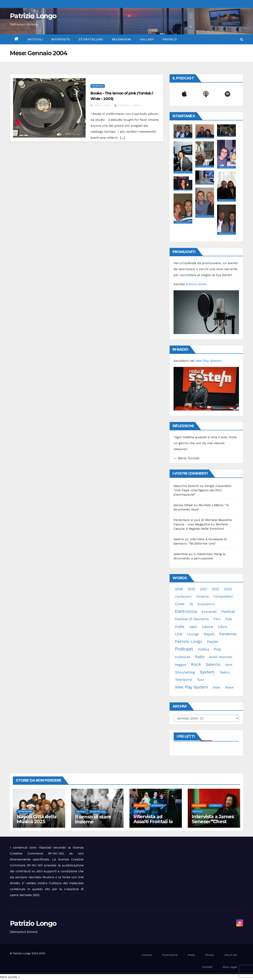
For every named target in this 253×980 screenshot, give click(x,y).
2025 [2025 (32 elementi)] (228, 589)
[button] (242, 39)
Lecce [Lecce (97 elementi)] (208, 627)
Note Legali (230, 967)
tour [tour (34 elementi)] (201, 680)
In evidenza (141, 805)
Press (191, 955)
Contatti (207, 967)
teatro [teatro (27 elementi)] (224, 672)
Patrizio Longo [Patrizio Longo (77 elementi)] (189, 641)
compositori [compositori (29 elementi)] (223, 596)
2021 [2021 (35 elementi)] (203, 589)
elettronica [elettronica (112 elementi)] (186, 611)
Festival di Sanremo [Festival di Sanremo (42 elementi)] (192, 619)
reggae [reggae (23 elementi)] (181, 665)
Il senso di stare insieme (93, 819)
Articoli (35, 39)
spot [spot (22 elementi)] (229, 665)
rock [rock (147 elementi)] (196, 664)
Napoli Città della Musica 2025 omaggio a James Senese (37, 824)
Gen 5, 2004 (102, 105)
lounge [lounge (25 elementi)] (193, 634)
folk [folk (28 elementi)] (229, 619)
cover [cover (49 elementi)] (180, 604)
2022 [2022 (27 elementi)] (216, 589)
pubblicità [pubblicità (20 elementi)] (183, 657)
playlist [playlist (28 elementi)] (213, 642)
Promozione (25, 811)
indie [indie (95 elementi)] (180, 627)
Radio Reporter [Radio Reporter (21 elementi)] (221, 657)
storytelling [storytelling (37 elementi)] (185, 672)
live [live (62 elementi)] (179, 634)
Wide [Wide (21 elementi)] (216, 687)
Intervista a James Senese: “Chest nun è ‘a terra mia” (213, 821)
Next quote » (10, 977)
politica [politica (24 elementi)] (203, 649)
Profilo (170, 39)
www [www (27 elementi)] (229, 687)
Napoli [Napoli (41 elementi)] (209, 634)
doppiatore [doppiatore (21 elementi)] (206, 604)
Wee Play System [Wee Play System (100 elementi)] (191, 687)
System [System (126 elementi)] (207, 672)
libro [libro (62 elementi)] (223, 627)
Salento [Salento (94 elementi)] (213, 664)
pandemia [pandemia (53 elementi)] (228, 634)
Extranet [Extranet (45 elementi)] (209, 612)
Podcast (139, 811)
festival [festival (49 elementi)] (228, 612)
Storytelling (91, 39)
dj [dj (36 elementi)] (191, 604)
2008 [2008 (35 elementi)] (179, 589)
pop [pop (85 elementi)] (218, 649)
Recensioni (121, 39)
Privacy (210, 955)
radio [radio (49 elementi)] (200, 657)
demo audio (197, 284)
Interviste (61, 39)
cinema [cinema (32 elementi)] (202, 596)
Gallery (147, 39)
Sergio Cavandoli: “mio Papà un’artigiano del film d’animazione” (203, 490)
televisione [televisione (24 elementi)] (184, 680)
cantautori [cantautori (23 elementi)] (183, 597)
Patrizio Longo (33, 16)
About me (231, 955)
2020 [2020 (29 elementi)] (191, 589)
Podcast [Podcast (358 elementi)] (184, 649)
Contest (147, 955)
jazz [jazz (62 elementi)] (193, 627)
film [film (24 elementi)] (217, 619)
